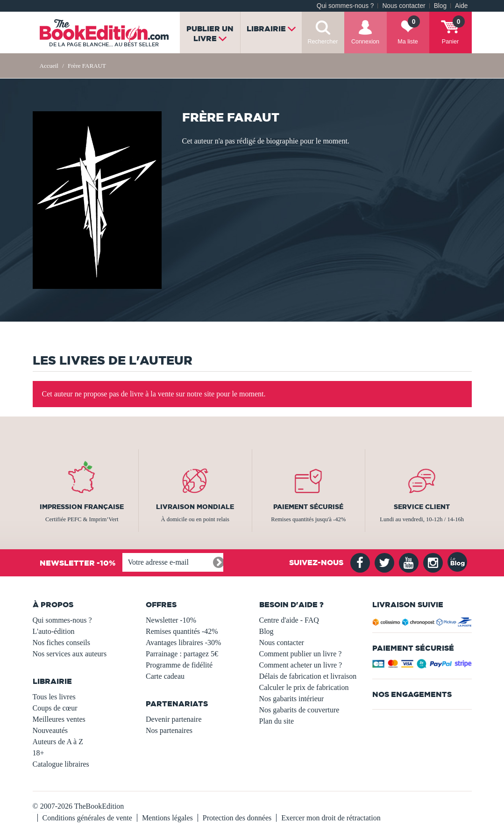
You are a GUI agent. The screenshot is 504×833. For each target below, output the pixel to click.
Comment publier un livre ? (301, 654)
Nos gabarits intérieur (292, 699)
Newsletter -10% (171, 620)
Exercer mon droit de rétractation (331, 818)
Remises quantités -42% (182, 631)
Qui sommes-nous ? (345, 6)
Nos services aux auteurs (70, 654)
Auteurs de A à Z (58, 742)
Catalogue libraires (61, 764)
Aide (461, 6)
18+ (39, 753)
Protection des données (237, 818)
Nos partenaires (169, 730)
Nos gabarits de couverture (299, 710)
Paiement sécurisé (308, 507)
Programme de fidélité (179, 665)
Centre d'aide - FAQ (289, 620)
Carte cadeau (165, 676)
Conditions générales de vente (87, 818)
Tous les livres (54, 697)
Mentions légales (167, 818)
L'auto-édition (54, 631)
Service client (422, 507)
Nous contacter (404, 6)
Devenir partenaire (174, 719)
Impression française (82, 507)
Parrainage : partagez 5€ (182, 654)
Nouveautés (50, 730)
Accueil (49, 66)
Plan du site (277, 721)
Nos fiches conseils (62, 643)
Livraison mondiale (195, 507)
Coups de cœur (55, 708)
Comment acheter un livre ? (301, 665)
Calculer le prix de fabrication (304, 687)
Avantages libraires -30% (183, 643)
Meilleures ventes (59, 719)
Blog (440, 6)
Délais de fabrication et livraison (308, 676)
